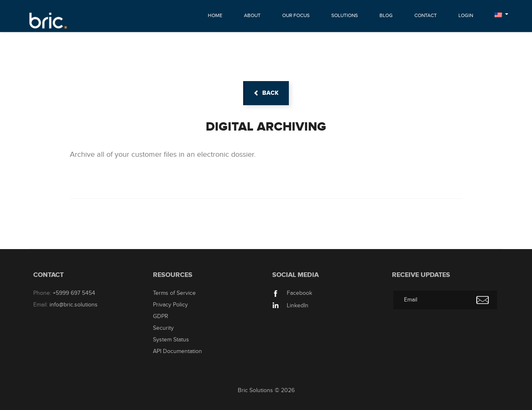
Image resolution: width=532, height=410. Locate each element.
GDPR (161, 316)
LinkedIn (290, 306)
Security (163, 328)
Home (215, 15)
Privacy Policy (170, 305)
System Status (171, 340)
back (266, 93)
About (252, 15)
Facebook (292, 293)
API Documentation (177, 351)
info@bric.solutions (74, 305)
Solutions (345, 15)
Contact (426, 15)
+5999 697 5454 (74, 293)
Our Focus (296, 15)
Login (466, 15)
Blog (386, 15)
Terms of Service (174, 293)
